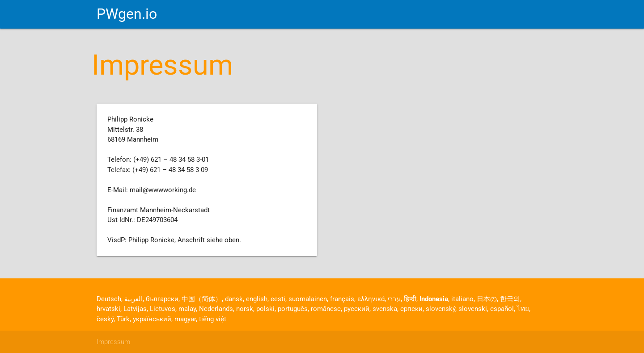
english (257, 299)
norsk (245, 309)
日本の (487, 299)
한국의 (510, 299)
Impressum (113, 342)
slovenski (473, 309)
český (105, 319)
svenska (385, 309)
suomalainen (308, 299)
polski (265, 309)
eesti (278, 299)
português (293, 309)
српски (411, 309)
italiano (462, 299)
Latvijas (135, 309)
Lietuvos (163, 309)
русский (357, 309)
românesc (326, 309)
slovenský (441, 309)
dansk (234, 299)
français (342, 299)
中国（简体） (202, 299)
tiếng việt (213, 319)
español (502, 309)
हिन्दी (410, 299)
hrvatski (108, 309)
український (152, 319)
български (162, 299)
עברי (394, 299)
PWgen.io (127, 14)
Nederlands (216, 309)
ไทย (523, 309)
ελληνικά (371, 299)
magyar (185, 319)
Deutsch (109, 299)
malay (187, 309)
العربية (133, 299)
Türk (123, 319)
